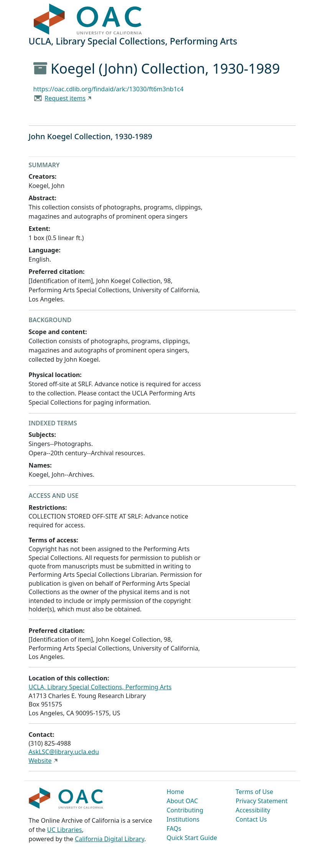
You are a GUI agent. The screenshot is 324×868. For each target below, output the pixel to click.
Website (40, 761)
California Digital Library (109, 839)
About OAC (183, 801)
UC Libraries (65, 830)
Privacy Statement (262, 801)
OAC (88, 20)
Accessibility (253, 810)
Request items (65, 98)
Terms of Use (255, 792)
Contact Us (251, 819)
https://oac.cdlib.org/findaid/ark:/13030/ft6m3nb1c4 (109, 89)
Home (176, 792)
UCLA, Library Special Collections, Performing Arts (100, 687)
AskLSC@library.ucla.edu (64, 752)
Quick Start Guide (192, 838)
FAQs (174, 828)
